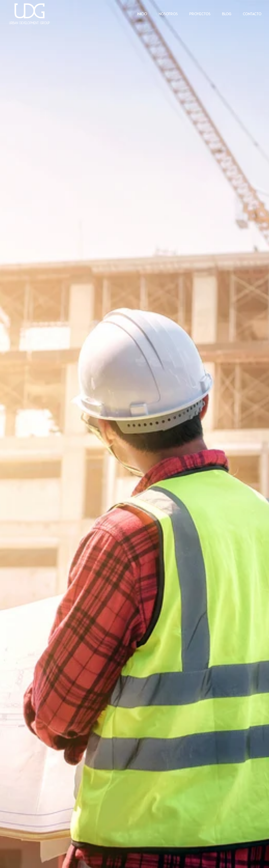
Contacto (252, 14)
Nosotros (168, 14)
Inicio (142, 14)
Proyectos (200, 14)
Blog (227, 14)
